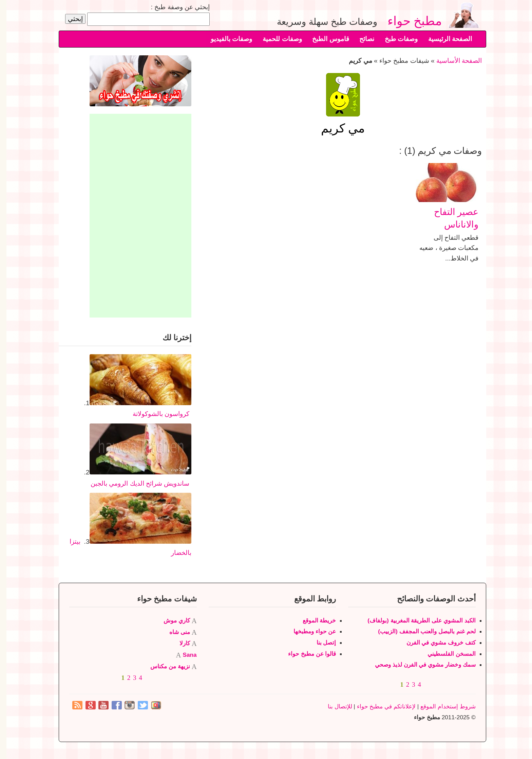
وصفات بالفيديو (225, 39)
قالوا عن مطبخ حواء (306, 654)
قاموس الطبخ (324, 39)
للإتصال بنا (334, 706)
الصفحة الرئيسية (444, 39)
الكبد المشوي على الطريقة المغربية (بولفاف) (415, 620)
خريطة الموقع (313, 620)
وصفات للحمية (276, 39)
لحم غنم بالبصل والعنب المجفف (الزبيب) (420, 631)
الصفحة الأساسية (453, 61)
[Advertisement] (134, 216)
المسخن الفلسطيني (445, 654)
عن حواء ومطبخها (308, 631)
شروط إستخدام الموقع (442, 706)
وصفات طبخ (395, 39)
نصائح (360, 39)
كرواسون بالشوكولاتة (155, 414)
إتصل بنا (320, 643)
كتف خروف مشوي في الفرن (435, 643)
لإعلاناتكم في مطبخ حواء (380, 706)
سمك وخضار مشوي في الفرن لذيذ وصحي (419, 665)
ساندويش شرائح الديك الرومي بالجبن (134, 483)
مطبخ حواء (411, 21)
